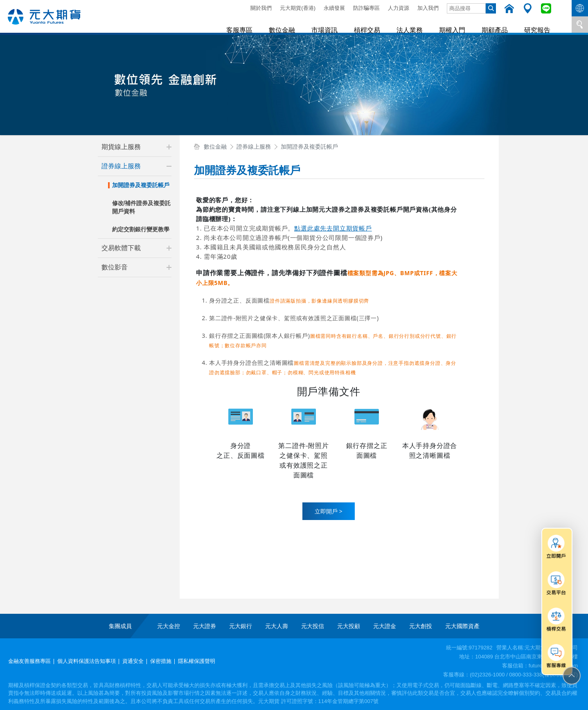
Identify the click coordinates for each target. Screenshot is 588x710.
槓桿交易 (374, 24)
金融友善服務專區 (29, 661)
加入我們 (428, 8)
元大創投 (421, 626)
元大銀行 (241, 626)
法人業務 (415, 24)
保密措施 (161, 661)
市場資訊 (333, 24)
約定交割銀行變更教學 (141, 229)
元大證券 (205, 626)
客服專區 (252, 24)
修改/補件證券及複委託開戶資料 (142, 207)
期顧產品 (497, 24)
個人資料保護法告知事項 (87, 661)
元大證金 (385, 626)
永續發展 (334, 8)
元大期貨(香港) (298, 8)
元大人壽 (277, 626)
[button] (169, 147)
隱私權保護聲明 (197, 661)
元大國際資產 (462, 626)
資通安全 (133, 661)
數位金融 (293, 24)
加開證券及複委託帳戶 (141, 185)
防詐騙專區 (366, 8)
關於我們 (261, 8)
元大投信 (313, 626)
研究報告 (538, 24)
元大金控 (169, 626)
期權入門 (456, 24)
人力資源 (399, 8)
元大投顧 (349, 626)
